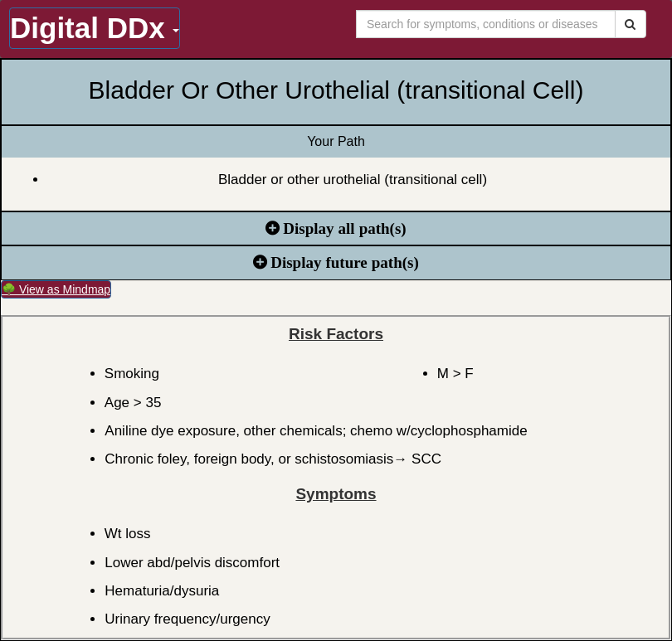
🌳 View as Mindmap (56, 289)
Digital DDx (95, 28)
